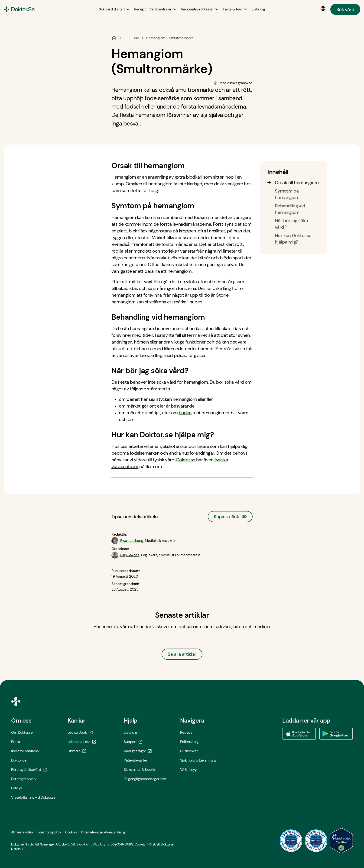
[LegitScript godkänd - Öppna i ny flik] (341, 841)
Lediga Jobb (80, 732)
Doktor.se (186, 460)
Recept (186, 732)
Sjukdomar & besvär (140, 770)
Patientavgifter (135, 760)
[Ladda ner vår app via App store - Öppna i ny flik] (299, 734)
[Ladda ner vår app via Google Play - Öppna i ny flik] (336, 734)
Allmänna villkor (22, 832)
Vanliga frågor (138, 751)
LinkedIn (77, 751)
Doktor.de (19, 760)
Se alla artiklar (182, 654)
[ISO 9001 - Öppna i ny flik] (291, 841)
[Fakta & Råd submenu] (235, 9)
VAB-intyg (188, 770)
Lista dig (130, 732)
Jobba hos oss (82, 742)
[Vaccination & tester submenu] (200, 9)
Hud (136, 38)
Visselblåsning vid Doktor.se (33, 797)
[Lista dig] (258, 9)
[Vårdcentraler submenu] (163, 9)
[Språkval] (324, 9)
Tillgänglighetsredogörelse (145, 779)
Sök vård (345, 9)
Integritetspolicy (49, 832)
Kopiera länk (230, 515)
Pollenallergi (190, 742)
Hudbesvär (189, 751)
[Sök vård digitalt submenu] (115, 9)
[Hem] (114, 38)
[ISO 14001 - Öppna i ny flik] (316, 841)
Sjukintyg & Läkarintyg (198, 760)
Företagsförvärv (24, 779)
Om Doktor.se (22, 732)
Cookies (71, 832)
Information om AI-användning (103, 832)
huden (185, 413)
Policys (17, 788)
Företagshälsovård (29, 770)
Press (16, 742)
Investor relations (25, 751)
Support (133, 742)
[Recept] (140, 9)
